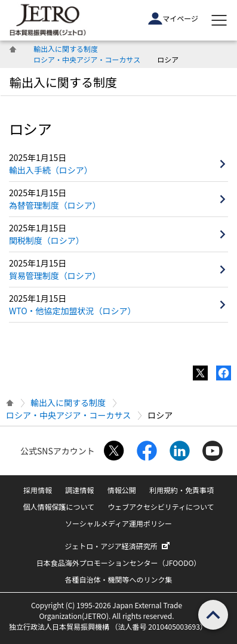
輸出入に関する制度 (66, 49)
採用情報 (38, 490)
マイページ (173, 18)
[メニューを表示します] (219, 20)
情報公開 (122, 490)
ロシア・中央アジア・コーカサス (87, 59)
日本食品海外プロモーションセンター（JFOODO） (119, 563)
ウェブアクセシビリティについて (161, 507)
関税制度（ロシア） (47, 240)
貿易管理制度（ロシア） (55, 275)
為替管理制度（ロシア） (55, 205)
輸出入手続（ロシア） (51, 170)
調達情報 (79, 490)
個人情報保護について (59, 507)
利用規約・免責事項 (181, 490)
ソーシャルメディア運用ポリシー (119, 523)
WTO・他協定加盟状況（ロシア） (73, 311)
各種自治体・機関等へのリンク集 (118, 579)
